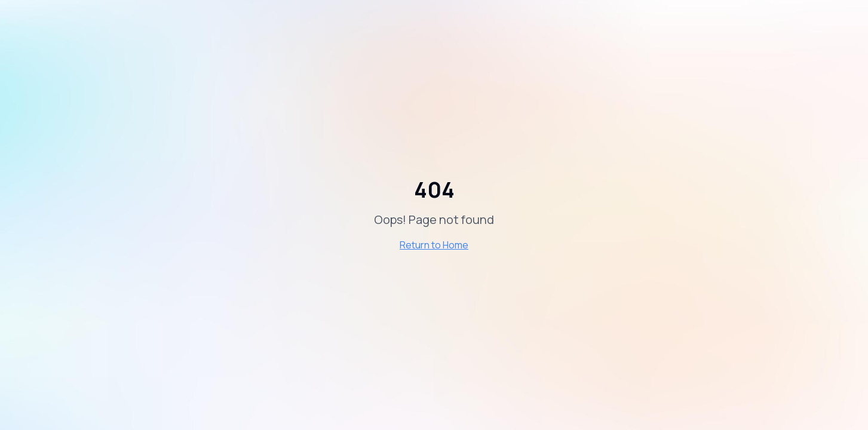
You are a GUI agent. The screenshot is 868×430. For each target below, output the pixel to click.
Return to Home (434, 245)
